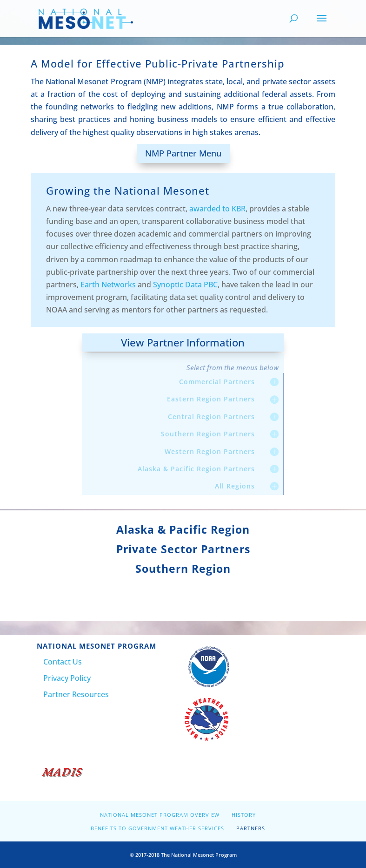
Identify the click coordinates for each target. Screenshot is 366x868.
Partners (251, 828)
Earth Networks (108, 285)
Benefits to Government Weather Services (157, 828)
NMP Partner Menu (183, 153)
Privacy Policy (67, 678)
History (244, 815)
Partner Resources (76, 694)
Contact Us (63, 662)
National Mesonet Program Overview (160, 815)
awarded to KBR (217, 209)
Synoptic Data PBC (185, 285)
